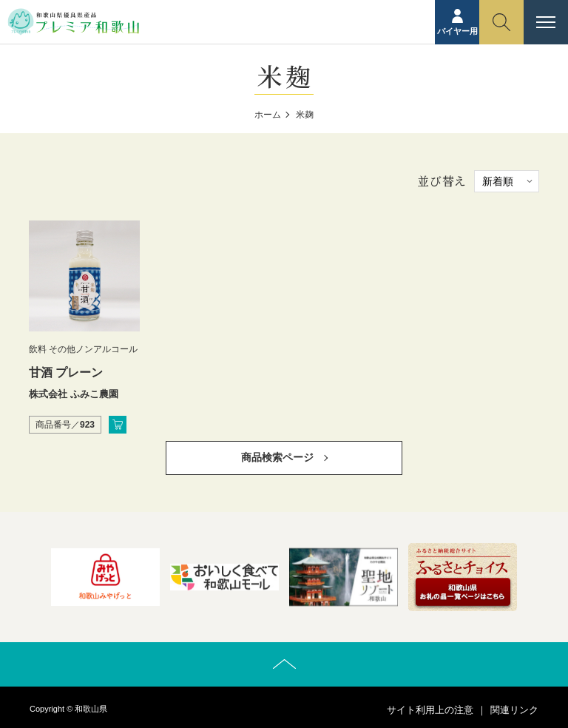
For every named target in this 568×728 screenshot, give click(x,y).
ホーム (268, 115)
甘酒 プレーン (66, 373)
